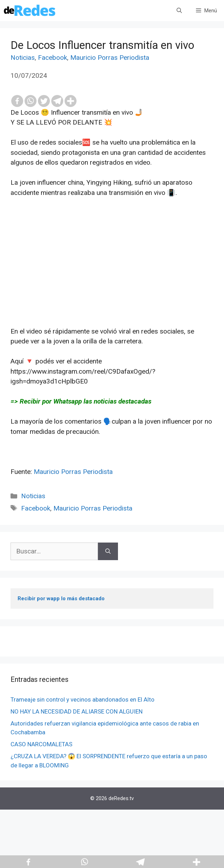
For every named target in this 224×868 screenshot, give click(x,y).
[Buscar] (108, 552)
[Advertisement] (112, 277)
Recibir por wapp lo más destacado (61, 598)
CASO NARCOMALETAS (41, 744)
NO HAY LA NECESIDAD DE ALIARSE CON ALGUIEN (77, 711)
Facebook (52, 58)
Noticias (23, 58)
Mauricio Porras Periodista (110, 58)
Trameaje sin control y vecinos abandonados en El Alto (83, 699)
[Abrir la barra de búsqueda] (179, 11)
